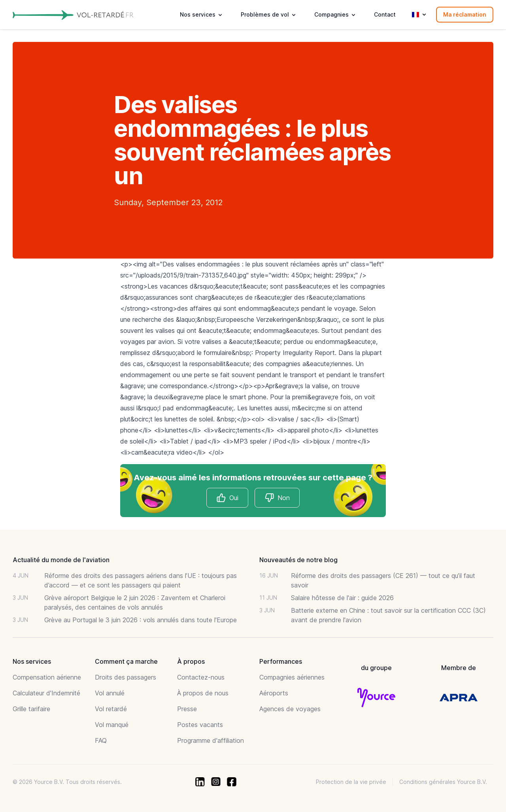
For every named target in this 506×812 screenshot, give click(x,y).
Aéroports (274, 693)
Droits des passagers (126, 677)
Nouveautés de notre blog (298, 560)
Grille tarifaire (31, 709)
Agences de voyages (290, 709)
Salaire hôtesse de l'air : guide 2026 (342, 598)
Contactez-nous (201, 677)
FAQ (101, 740)
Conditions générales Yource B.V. (443, 782)
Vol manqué (112, 725)
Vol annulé (110, 693)
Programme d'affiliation (211, 740)
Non (277, 498)
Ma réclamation (465, 14)
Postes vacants (200, 725)
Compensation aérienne (47, 677)
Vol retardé (111, 709)
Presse (187, 709)
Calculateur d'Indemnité (46, 693)
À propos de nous (203, 693)
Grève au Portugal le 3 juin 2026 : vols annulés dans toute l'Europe (141, 620)
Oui (227, 498)
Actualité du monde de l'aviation (61, 560)
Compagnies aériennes (292, 677)
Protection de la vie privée (351, 782)
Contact (385, 14)
